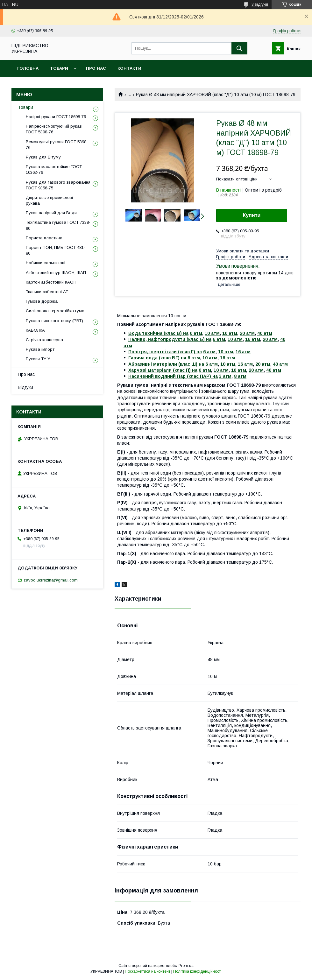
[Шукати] (239, 48)
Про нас (96, 68)
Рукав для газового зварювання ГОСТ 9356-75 (58, 185)
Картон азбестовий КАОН (51, 282)
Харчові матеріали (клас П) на (163, 370)
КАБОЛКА (35, 330)
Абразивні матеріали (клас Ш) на (166, 364)
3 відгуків (260, 4)
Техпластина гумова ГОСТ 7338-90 (58, 225)
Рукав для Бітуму (43, 157)
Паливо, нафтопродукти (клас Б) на (170, 339)
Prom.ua (186, 966)
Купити (252, 215)
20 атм (247, 333)
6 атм (196, 333)
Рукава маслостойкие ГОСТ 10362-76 (54, 169)
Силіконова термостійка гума (55, 311)
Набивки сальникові (46, 263)
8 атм (240, 376)
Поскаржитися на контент (148, 971)
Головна (28, 68)
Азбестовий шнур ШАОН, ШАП (56, 273)
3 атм (225, 376)
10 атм (212, 333)
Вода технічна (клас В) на (158, 333)
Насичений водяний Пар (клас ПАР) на (173, 376)
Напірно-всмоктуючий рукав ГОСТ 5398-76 (54, 129)
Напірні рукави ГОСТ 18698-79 (56, 117)
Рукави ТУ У (38, 359)
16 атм (230, 333)
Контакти (129, 68)
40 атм (265, 333)
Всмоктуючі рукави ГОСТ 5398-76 (57, 145)
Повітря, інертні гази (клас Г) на (165, 352)
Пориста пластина (44, 238)
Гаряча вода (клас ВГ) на (157, 358)
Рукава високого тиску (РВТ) (54, 321)
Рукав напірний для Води (51, 213)
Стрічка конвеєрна (44, 340)
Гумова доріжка (42, 301)
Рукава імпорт (40, 349)
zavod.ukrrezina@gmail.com (51, 580)
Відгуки (25, 387)
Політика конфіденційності (197, 971)
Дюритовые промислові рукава (49, 200)
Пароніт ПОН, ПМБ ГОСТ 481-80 (56, 250)
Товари (59, 68)
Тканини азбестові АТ (47, 292)
